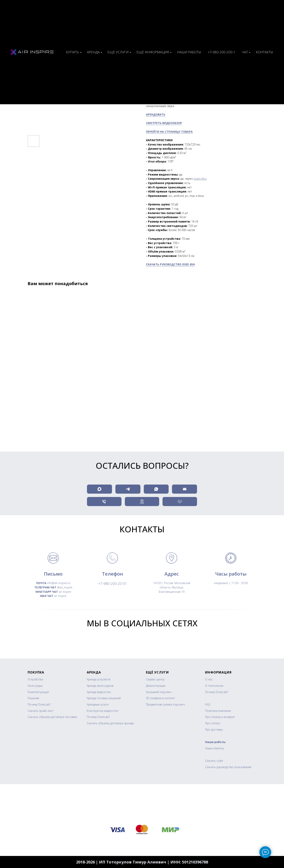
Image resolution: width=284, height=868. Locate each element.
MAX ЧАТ (47, 596)
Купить (73, 52)
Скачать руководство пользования (228, 767)
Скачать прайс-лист (41, 711)
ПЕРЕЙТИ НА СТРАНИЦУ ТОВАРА (169, 132)
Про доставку (214, 729)
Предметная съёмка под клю (165, 704)
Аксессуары (35, 686)
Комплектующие (38, 692)
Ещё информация (153, 52)
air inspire (65, 592)
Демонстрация (156, 686)
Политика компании (218, 711)
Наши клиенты (214, 748)
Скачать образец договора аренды (110, 723)
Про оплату (213, 723)
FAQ (208, 704)
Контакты (264, 52)
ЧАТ (245, 52)
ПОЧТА (41, 583)
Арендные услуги (98, 704)
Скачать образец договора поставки (52, 717)
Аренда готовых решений (104, 698)
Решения (33, 698)
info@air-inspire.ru (58, 583)
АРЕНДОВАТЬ (156, 114)
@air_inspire (64, 587)
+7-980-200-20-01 (113, 583)
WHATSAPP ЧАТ (47, 592)
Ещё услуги (118, 52)
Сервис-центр (155, 679)
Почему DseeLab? (39, 704)
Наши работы (189, 52)
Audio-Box (200, 179)
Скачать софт (214, 761)
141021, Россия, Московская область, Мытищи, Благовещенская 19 (172, 587)
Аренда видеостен (99, 692)
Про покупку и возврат (220, 717)
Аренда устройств (99, 679)
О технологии (214, 686)
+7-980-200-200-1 (222, 52)
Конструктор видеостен (102, 711)
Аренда (93, 52)
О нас (209, 679)
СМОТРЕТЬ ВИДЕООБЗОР (164, 123)
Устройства (35, 679)
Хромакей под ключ (159, 692)
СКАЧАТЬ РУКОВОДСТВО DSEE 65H (170, 264)
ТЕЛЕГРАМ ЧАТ (45, 587)
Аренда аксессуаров (100, 686)
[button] (180, 502)
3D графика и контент (160, 698)
